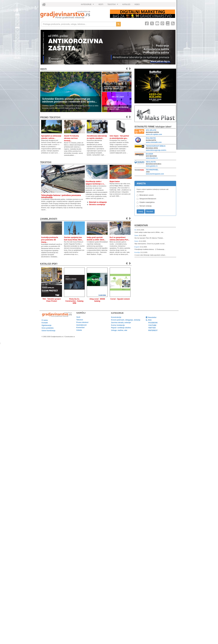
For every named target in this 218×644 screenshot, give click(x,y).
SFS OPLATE (151, 130)
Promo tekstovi (82, 322)
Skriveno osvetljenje (97, 205)
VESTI (101, 4)
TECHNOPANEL (152, 170)
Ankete (79, 330)
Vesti (43, 69)
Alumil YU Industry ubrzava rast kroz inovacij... (71, 138)
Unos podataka (48, 328)
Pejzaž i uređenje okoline (121, 328)
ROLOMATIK (151, 138)
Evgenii (137, 247)
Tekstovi (46, 162)
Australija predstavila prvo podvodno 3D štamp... (50, 240)
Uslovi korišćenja (48, 331)
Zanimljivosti (49, 219)
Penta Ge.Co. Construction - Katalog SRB (74, 301)
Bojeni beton (115, 182)
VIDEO (137, 4)
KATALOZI (126, 4)
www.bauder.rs (152, 158)
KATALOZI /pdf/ (49, 264)
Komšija (137, 252)
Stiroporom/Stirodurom (148, 199)
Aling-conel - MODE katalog (97, 300)
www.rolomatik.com (154, 142)
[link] (73, 15)
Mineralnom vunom (147, 195)
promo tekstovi (50, 117)
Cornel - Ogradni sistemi (120, 299)
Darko (137, 235)
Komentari (141, 225)
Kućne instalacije (118, 325)
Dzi (136, 230)
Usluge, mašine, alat (119, 330)
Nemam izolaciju (146, 206)
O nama (45, 320)
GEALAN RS (151, 162)
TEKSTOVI (113, 5)
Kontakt (45, 323)
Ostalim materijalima (147, 202)
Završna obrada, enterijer (121, 323)
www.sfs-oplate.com (154, 134)
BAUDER (149, 154)
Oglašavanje (47, 325)
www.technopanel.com (155, 174)
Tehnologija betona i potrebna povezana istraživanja (61, 196)
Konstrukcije (116, 317)
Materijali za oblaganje (98, 202)
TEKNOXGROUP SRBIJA (156, 146)
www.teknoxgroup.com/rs (156, 150)
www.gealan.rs (152, 166)
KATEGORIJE (88, 5)
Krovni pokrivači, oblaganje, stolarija (126, 320)
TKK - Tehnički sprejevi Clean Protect (52, 300)
